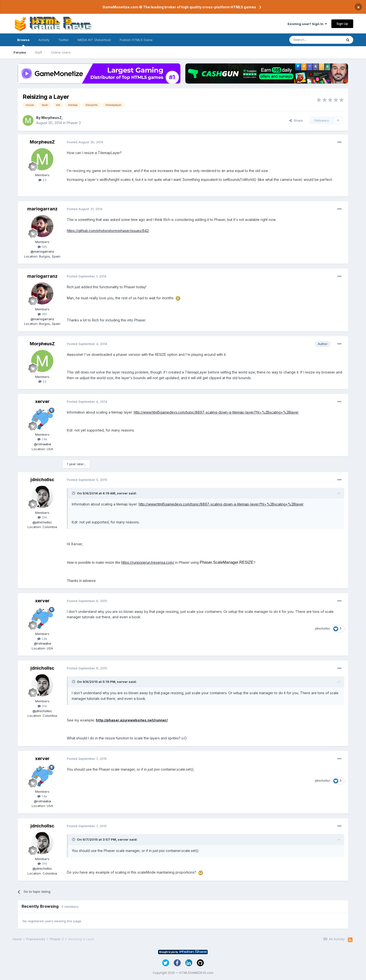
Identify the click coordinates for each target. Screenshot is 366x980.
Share (296, 120)
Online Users (61, 52)
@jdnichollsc (42, 522)
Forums (20, 52)
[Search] (316, 40)
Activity (44, 40)
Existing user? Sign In (307, 24)
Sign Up (342, 24)
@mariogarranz (42, 251)
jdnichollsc (42, 480)
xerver (42, 401)
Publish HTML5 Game (136, 40)
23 (42, 180)
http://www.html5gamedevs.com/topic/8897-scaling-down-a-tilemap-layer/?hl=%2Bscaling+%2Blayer (216, 412)
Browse (23, 42)
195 (42, 247)
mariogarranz (42, 209)
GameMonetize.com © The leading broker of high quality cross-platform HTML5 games (179, 7)
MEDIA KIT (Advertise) (94, 40)
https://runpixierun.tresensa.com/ (148, 562)
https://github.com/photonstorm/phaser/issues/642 (108, 231)
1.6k (42, 439)
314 (42, 517)
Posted (85, 142)
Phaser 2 (74, 123)
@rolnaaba (42, 444)
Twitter (64, 40)
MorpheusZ (51, 118)
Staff (38, 52)
